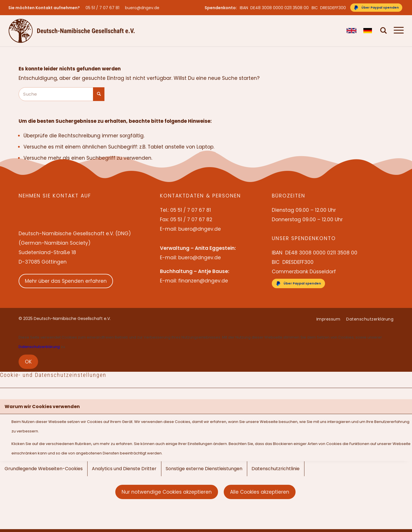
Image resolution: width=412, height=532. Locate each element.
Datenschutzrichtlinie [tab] (276, 469)
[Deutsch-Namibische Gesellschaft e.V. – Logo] (72, 31)
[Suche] (384, 31)
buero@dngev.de (142, 8)
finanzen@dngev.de (203, 281)
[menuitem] (104, 8)
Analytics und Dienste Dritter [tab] (124, 469)
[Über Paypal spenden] (376, 8)
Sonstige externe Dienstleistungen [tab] (204, 469)
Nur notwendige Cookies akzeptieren (167, 492)
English (351, 31)
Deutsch (368, 31)
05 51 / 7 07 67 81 (102, 8)
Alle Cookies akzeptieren (260, 492)
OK (28, 362)
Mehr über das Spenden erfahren (66, 281)
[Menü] (397, 31)
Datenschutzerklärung (39, 347)
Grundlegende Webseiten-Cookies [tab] (44, 469)
